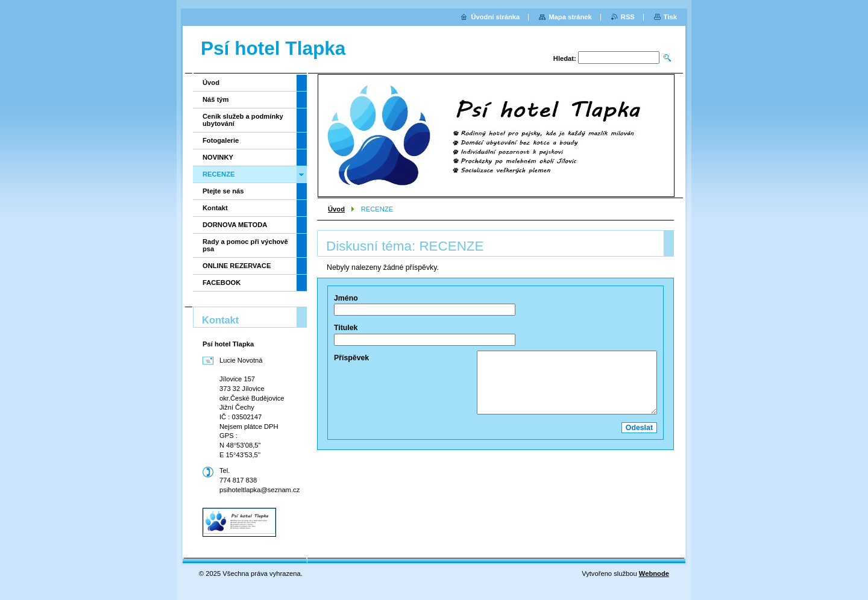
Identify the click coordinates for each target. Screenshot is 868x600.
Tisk (670, 17)
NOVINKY (218, 157)
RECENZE (219, 174)
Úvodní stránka (495, 17)
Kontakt (215, 208)
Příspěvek (351, 358)
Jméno (346, 298)
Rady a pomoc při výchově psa (245, 245)
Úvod (336, 209)
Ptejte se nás (223, 191)
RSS (628, 17)
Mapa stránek (570, 17)
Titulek (346, 328)
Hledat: (565, 58)
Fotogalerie (221, 140)
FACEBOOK (222, 283)
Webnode (654, 573)
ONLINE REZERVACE (237, 266)
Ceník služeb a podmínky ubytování (243, 120)
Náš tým (216, 99)
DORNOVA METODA (235, 225)
